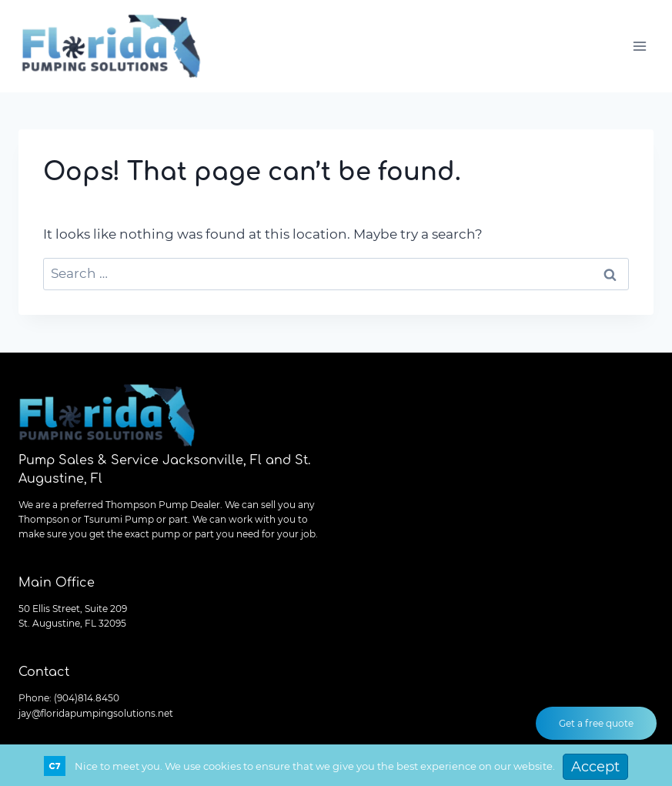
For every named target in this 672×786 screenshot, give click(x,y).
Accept (595, 767)
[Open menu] (639, 46)
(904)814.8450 (87, 698)
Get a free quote (596, 723)
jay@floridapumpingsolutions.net (96, 713)
